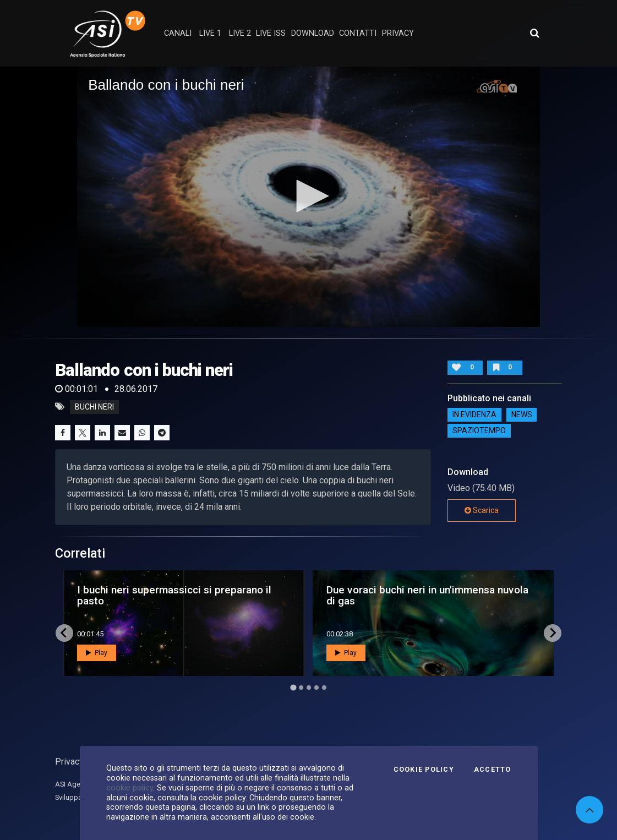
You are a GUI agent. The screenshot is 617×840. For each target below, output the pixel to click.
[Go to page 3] (309, 688)
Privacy (69, 762)
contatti (358, 33)
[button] (309, 196)
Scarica (482, 510)
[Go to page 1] (293, 687)
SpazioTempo (479, 431)
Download (313, 33)
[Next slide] (553, 633)
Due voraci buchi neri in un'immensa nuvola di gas (427, 595)
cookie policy (130, 788)
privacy (398, 33)
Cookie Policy (424, 770)
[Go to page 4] (316, 688)
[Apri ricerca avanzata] (534, 33)
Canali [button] (178, 33)
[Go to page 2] (301, 688)
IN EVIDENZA (474, 415)
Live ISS (271, 33)
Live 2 (240, 33)
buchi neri (94, 407)
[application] (308, 197)
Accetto (493, 770)
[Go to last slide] (64, 633)
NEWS (522, 415)
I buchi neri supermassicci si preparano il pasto (174, 595)
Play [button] (97, 653)
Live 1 (210, 33)
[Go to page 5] (324, 688)
